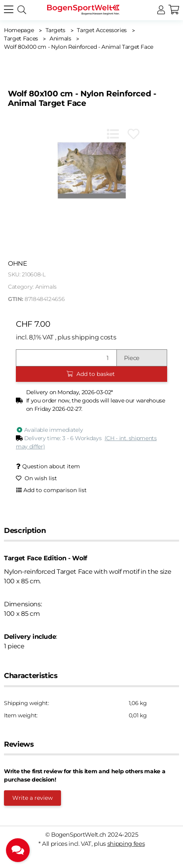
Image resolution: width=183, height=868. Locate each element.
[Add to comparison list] (113, 134)
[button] (161, 10)
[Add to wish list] (133, 134)
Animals (46, 287)
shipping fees (126, 844)
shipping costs (94, 337)
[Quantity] (66, 358)
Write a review (32, 798)
